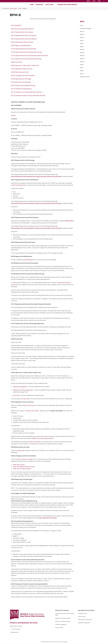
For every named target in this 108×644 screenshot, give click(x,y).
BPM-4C (82, 53)
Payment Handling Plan (20, 387)
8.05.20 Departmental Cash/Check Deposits (24, 39)
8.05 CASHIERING (16, 25)
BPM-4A (82, 50)
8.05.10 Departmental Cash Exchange (22, 32)
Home (32, 5)
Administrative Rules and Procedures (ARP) (65, 614)
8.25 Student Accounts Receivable (21, 82)
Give (99, 1)
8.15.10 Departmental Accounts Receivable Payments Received (29, 55)
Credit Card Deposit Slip (18, 185)
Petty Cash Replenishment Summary (24, 467)
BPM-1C (82, 38)
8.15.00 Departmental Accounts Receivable (24, 49)
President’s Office (82, 613)
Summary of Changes (86, 28)
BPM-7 (82, 68)
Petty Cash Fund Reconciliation (22, 469)
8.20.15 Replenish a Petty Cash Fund (22, 69)
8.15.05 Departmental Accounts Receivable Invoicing (26, 52)
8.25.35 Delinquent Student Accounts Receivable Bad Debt (28, 95)
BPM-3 (82, 44)
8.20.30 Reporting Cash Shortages (21, 79)
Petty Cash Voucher (29, 405)
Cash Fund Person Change (24, 459)
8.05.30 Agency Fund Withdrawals (21, 45)
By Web (13, 115)
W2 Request (39, 5)
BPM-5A (82, 56)
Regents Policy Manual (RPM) (63, 618)
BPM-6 (82, 65)
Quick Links (49, 5)
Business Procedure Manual (67, 5)
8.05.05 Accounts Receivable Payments (22, 29)
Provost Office (82, 616)
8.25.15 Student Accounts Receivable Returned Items (27, 92)
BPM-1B (82, 34)
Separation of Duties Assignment (23, 390)
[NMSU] (27, 614)
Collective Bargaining (61, 624)
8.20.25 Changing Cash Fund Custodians (23, 75)
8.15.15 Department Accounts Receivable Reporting (26, 59)
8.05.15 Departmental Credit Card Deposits (24, 35)
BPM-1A (82, 32)
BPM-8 (82, 71)
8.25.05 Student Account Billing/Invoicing (23, 85)
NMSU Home (13, 9)
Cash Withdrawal (28, 260)
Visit (94, 1)
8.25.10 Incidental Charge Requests (21, 89)
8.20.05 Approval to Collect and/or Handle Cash (25, 65)
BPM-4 (82, 47)
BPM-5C (82, 62)
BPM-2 (82, 41)
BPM (20, 9)
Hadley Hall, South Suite (16, 626)
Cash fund (16, 395)
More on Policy (59, 628)
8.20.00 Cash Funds (17, 62)
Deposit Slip (21, 450)
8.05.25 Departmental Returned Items (22, 42)
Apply (88, 1)
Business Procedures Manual (63, 621)
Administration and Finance (85, 620)
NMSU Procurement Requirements (43, 438)
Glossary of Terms (85, 77)
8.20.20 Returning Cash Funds (20, 72)
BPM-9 (82, 74)
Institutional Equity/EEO (84, 623)
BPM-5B (82, 59)
